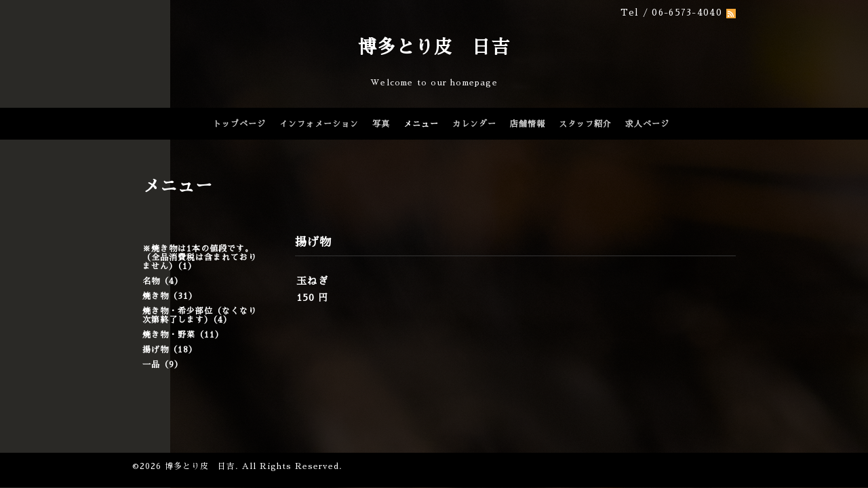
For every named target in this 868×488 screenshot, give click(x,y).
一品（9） (163, 365)
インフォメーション (319, 124)
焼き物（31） (170, 296)
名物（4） (163, 281)
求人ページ (647, 124)
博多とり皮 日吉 (434, 47)
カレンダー (474, 124)
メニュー (421, 124)
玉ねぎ (313, 281)
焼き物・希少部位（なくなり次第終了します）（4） (200, 316)
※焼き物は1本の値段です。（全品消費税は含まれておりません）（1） (200, 258)
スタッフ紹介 (585, 124)
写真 (381, 124)
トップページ (239, 124)
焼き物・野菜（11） (183, 335)
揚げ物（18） (170, 350)
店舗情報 (528, 124)
